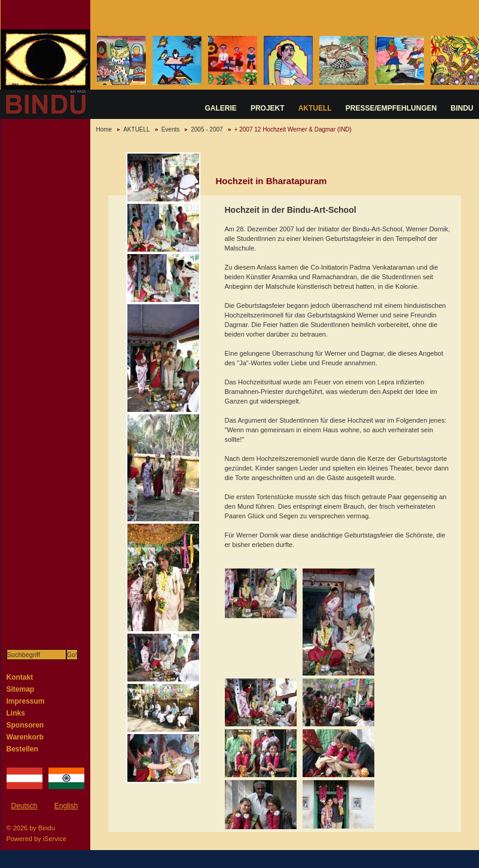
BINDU (462, 108)
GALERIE (221, 108)
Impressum (26, 701)
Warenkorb (25, 737)
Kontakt (20, 677)
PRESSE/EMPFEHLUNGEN (391, 108)
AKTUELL (315, 108)
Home (104, 129)
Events (171, 129)
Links (16, 713)
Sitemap (21, 689)
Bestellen (22, 749)
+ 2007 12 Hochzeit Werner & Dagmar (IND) (293, 129)
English (66, 806)
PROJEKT (268, 108)
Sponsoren (25, 725)
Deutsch (24, 806)
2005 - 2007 (207, 129)
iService (55, 839)
